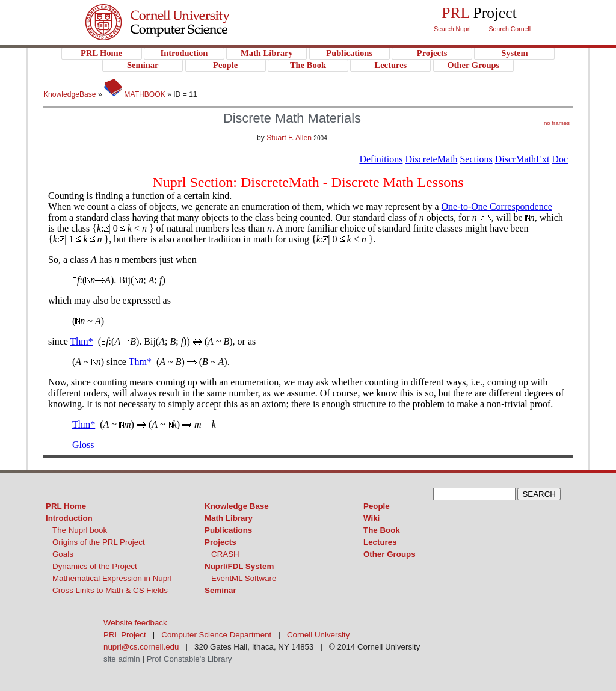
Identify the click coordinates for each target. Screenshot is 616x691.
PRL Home (66, 506)
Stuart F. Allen (289, 138)
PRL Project (182, 34)
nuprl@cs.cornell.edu (141, 647)
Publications (228, 530)
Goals (63, 554)
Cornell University (182, 11)
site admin (122, 659)
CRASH (225, 554)
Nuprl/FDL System (239, 566)
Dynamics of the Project (95, 566)
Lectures (380, 542)
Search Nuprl (452, 29)
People (377, 506)
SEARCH (539, 494)
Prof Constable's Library (189, 659)
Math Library (229, 518)
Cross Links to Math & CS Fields (110, 590)
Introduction (69, 518)
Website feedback (135, 623)
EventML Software (244, 578)
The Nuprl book (80, 530)
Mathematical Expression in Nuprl (112, 578)
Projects (220, 542)
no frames (557, 123)
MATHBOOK (135, 94)
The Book (382, 530)
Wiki (371, 518)
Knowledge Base (237, 506)
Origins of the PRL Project (99, 542)
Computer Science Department (216, 635)
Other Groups (390, 554)
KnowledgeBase (71, 94)
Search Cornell (510, 29)
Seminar (220, 590)
